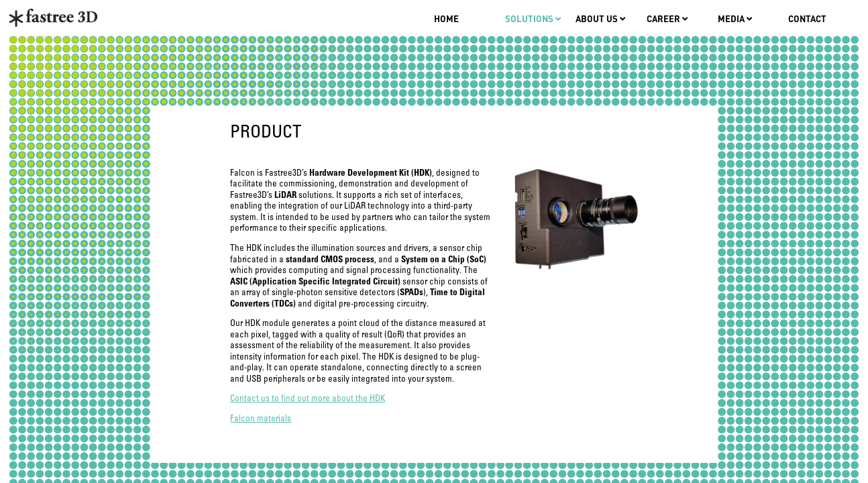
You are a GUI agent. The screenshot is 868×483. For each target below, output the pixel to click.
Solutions (533, 19)
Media (735, 19)
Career (667, 19)
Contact (807, 19)
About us (600, 19)
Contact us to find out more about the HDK (308, 399)
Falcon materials (261, 419)
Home (446, 19)
